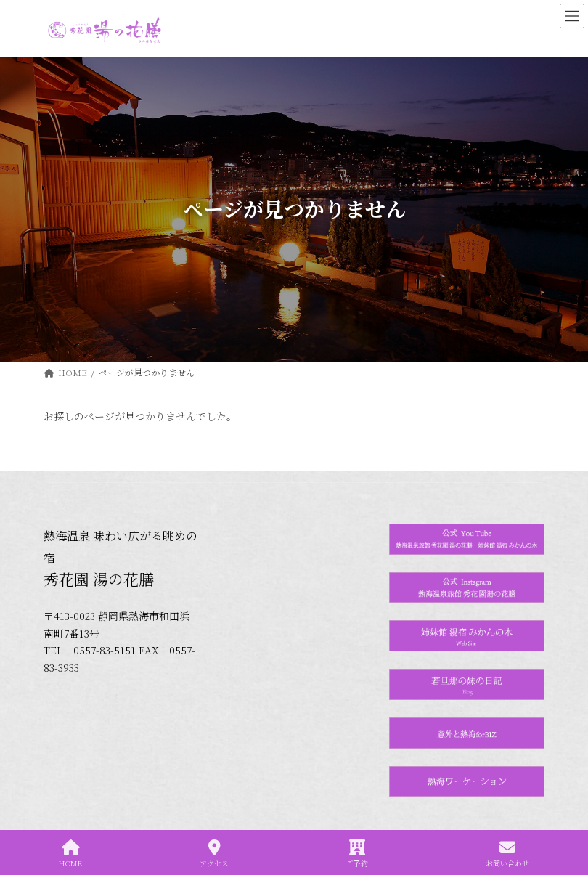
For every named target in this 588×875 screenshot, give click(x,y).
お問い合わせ (507, 854)
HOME (70, 854)
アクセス (214, 854)
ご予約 (357, 854)
